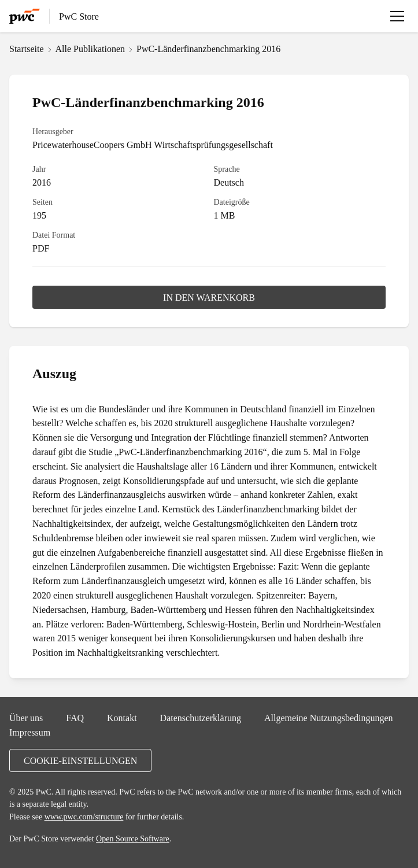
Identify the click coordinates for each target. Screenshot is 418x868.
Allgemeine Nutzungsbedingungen (329, 718)
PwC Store (79, 16)
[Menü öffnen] (397, 16)
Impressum (30, 732)
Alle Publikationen (90, 49)
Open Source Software (133, 839)
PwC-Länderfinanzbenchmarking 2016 (208, 49)
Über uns (26, 718)
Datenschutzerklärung (201, 718)
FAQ (75, 718)
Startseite (27, 49)
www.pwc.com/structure (84, 817)
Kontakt (122, 718)
